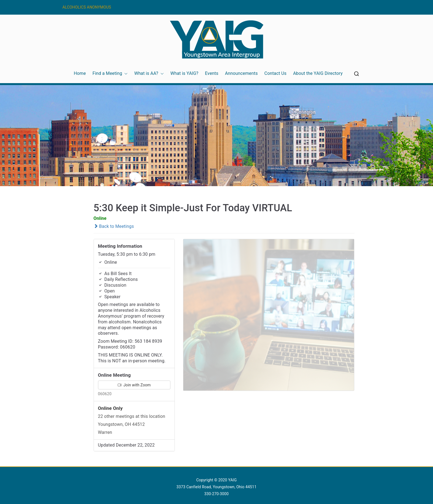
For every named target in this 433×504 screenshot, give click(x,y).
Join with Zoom (134, 385)
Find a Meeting (110, 74)
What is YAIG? (184, 73)
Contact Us (275, 73)
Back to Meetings (114, 226)
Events (212, 73)
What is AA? (149, 74)
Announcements (241, 73)
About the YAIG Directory (318, 73)
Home (80, 73)
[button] (125, 74)
